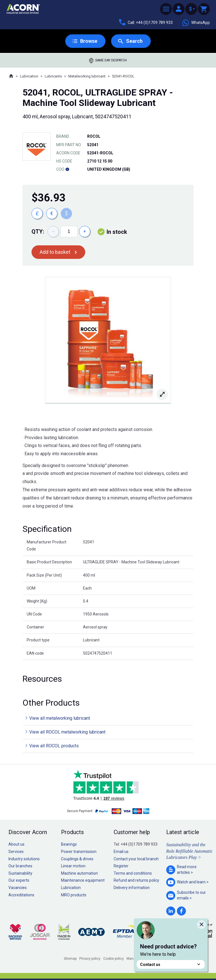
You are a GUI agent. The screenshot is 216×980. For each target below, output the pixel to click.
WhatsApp (196, 23)
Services (16, 852)
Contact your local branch (136, 859)
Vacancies (18, 888)
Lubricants (53, 76)
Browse (89, 41)
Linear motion (73, 866)
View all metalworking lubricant (60, 718)
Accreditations (21, 895)
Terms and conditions (133, 873)
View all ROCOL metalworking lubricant (67, 732)
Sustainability (20, 873)
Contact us (171, 964)
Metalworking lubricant (87, 76)
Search (134, 41)
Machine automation (79, 873)
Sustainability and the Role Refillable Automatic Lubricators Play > (189, 851)
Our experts (19, 880)
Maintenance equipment (83, 880)
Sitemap (70, 959)
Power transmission (79, 852)
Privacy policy (90, 959)
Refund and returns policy (136, 880)
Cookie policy (113, 959)
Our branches (20, 866)
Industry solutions (24, 859)
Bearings (69, 844)
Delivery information (132, 888)
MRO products (74, 895)
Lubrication (29, 76)
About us (16, 844)
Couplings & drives (77, 859)
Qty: (38, 232)
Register (121, 866)
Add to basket (55, 252)
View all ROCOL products (54, 746)
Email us (121, 852)
